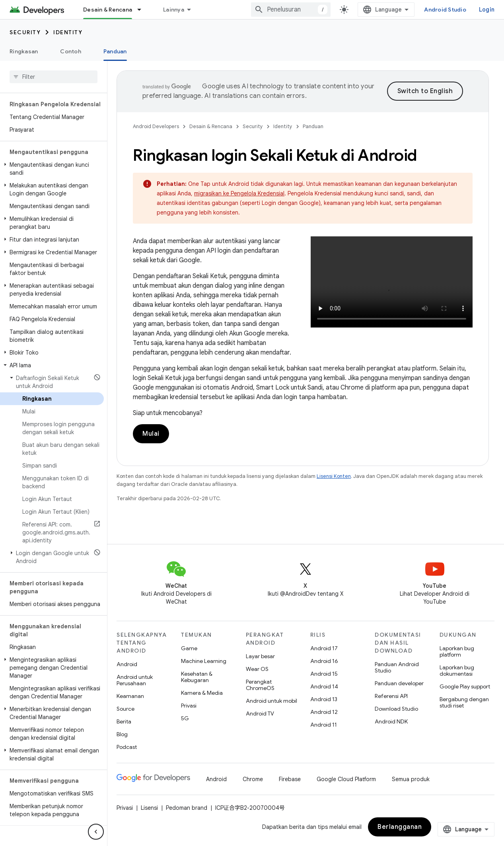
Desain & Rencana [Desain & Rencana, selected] (108, 10)
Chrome (253, 779)
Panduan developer (399, 683)
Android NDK (391, 721)
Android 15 (324, 674)
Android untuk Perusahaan (135, 680)
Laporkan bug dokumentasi (457, 671)
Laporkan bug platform (457, 651)
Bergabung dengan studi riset (464, 702)
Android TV (260, 713)
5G (185, 718)
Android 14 (324, 686)
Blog (122, 734)
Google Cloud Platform (346, 779)
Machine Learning (204, 661)
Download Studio (396, 709)
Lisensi (149, 808)
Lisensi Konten (334, 476)
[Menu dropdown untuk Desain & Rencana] (143, 10)
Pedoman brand (187, 808)
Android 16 (324, 661)
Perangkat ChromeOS (260, 685)
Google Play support (465, 686)
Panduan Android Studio (397, 667)
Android (127, 664)
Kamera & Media (202, 693)
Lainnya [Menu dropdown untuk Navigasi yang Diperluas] (174, 10)
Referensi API (391, 696)
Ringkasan (24, 51)
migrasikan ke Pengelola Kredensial (239, 193)
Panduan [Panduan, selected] (115, 51)
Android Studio (445, 10)
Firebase (290, 779)
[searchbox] (54, 77)
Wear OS (257, 669)
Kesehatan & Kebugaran (197, 677)
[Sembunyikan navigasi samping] (96, 832)
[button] (52, 169)
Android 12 (324, 712)
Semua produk (411, 779)
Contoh (71, 51)
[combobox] (291, 10)
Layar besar (260, 656)
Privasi (189, 706)
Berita (124, 721)
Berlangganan (400, 827)
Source (126, 709)
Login (487, 10)
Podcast (127, 747)
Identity (68, 32)
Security (25, 32)
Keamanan (130, 696)
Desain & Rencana (211, 126)
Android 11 (324, 725)
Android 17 (324, 648)
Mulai (151, 434)
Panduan (313, 126)
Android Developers (156, 126)
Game (189, 648)
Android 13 (324, 699)
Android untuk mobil (271, 701)
